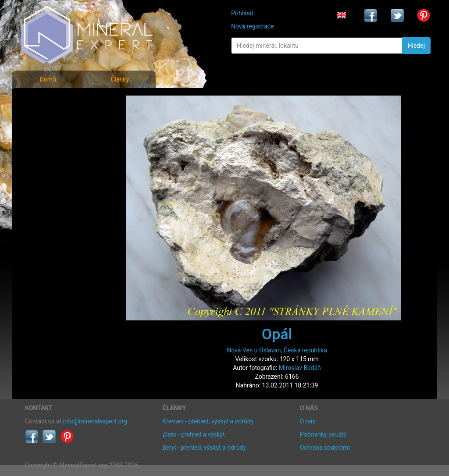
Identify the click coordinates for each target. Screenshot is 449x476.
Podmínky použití (323, 434)
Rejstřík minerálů (55, 120)
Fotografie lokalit (55, 140)
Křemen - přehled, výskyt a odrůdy (208, 421)
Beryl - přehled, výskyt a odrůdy (204, 448)
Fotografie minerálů (60, 101)
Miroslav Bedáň (300, 368)
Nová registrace (253, 26)
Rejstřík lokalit (50, 159)
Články (120, 79)
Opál (277, 334)
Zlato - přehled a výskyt (193, 434)
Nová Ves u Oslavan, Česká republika (277, 350)
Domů (48, 79)
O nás (308, 421)
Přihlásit (242, 13)
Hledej (416, 46)
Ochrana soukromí (325, 448)
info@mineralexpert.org (95, 421)
